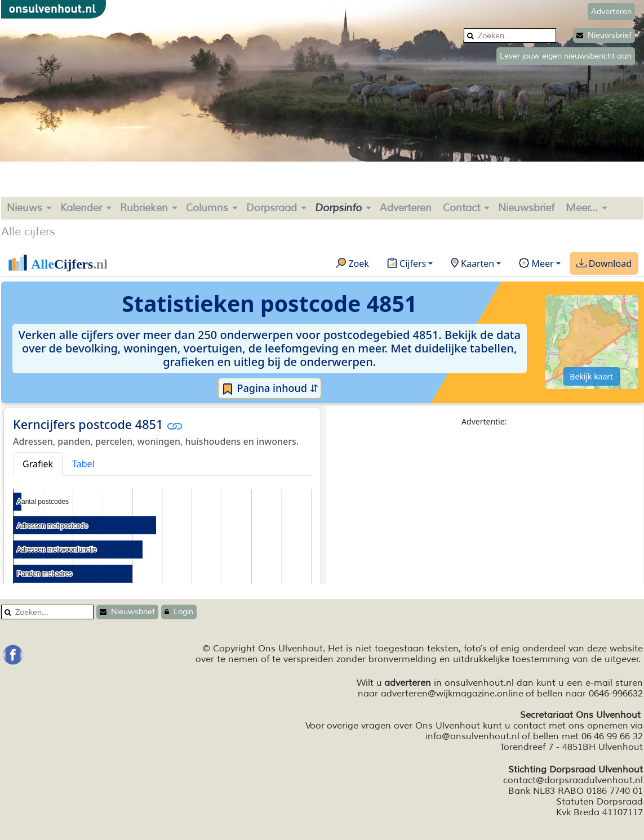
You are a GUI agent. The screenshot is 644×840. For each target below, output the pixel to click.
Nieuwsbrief (604, 35)
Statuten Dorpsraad (599, 802)
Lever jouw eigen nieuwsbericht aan (566, 56)
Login (179, 612)
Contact (461, 208)
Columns (207, 208)
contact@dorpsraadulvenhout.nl (573, 780)
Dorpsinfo (338, 208)
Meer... (582, 208)
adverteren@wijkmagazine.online (452, 694)
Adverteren (406, 208)
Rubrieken (144, 208)
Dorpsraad (272, 208)
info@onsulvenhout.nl (472, 736)
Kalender (81, 208)
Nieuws (25, 208)
